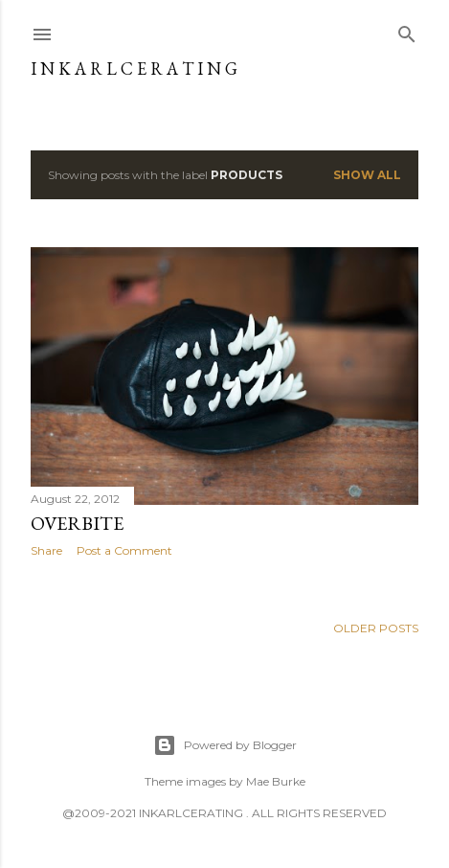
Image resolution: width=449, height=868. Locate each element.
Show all (367, 175)
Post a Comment (124, 550)
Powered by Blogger (225, 745)
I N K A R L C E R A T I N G (134, 69)
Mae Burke (276, 781)
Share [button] (46, 550)
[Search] (407, 30)
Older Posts (376, 628)
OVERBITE (77, 523)
